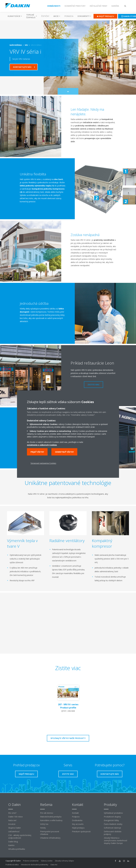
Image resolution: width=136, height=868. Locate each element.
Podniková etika (12, 865)
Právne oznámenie (31, 861)
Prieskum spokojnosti (81, 831)
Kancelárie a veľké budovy (51, 820)
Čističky (45, 16)
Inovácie (12, 824)
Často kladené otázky (113, 824)
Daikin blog (13, 842)
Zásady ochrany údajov (64, 861)
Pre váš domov (47, 813)
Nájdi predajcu (78, 828)
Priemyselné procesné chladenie (50, 833)
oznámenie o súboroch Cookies (42, 445)
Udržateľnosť (14, 831)
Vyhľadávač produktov (113, 813)
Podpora (76, 817)
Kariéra (11, 845)
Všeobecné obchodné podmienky (35, 865)
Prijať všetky (37, 452)
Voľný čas (44, 824)
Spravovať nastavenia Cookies (43, 463)
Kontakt (75, 813)
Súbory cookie (47, 861)
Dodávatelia (77, 820)
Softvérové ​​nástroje (112, 828)
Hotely (43, 828)
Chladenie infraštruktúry (50, 838)
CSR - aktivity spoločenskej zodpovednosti (20, 837)
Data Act (54, 865)
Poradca (69, 16)
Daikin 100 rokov (15, 817)
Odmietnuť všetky (64, 452)
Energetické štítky (111, 820)
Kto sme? (12, 813)
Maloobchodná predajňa (51, 817)
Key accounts (78, 824)
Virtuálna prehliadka (17, 849)
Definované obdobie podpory (113, 833)
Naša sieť (12, 820)
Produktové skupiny (112, 817)
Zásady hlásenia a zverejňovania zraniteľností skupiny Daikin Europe (115, 840)
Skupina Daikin (14, 828)
